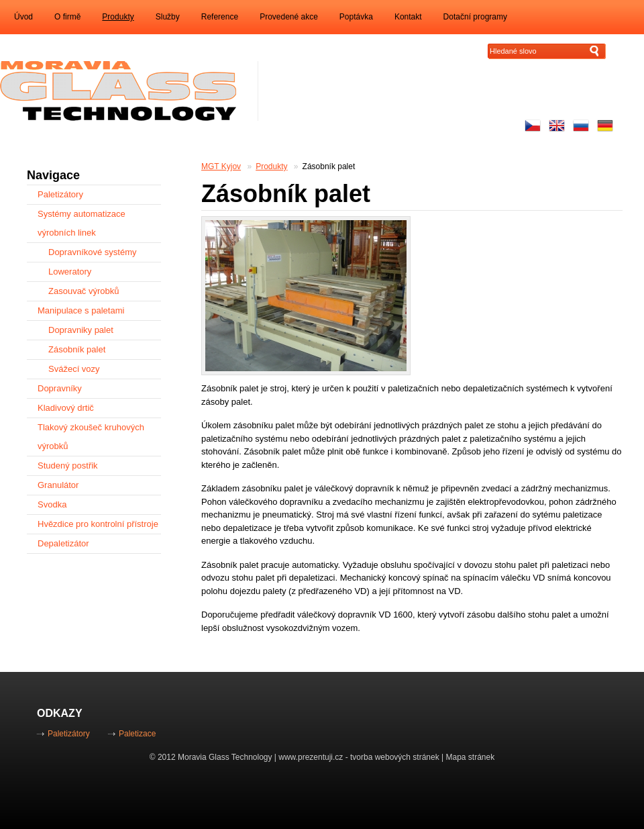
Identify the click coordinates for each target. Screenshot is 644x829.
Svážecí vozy (74, 369)
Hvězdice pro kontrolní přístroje (98, 524)
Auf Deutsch (605, 126)
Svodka (52, 504)
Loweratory (70, 272)
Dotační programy (475, 17)
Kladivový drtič (66, 408)
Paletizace (137, 734)
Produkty (118, 17)
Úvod (23, 17)
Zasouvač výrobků (84, 291)
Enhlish (557, 126)
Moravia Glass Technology (225, 757)
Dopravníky (60, 388)
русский (581, 126)
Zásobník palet (329, 166)
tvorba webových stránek (395, 757)
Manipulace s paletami (81, 310)
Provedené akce (289, 17)
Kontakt (408, 17)
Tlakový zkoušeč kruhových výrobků (91, 437)
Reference (220, 17)
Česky (533, 126)
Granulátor (58, 485)
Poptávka (356, 17)
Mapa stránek (471, 757)
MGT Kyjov (221, 166)
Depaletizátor (63, 543)
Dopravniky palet (81, 330)
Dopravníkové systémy (93, 252)
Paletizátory (60, 194)
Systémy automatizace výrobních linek (82, 223)
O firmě (67, 17)
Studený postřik (68, 466)
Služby (168, 17)
